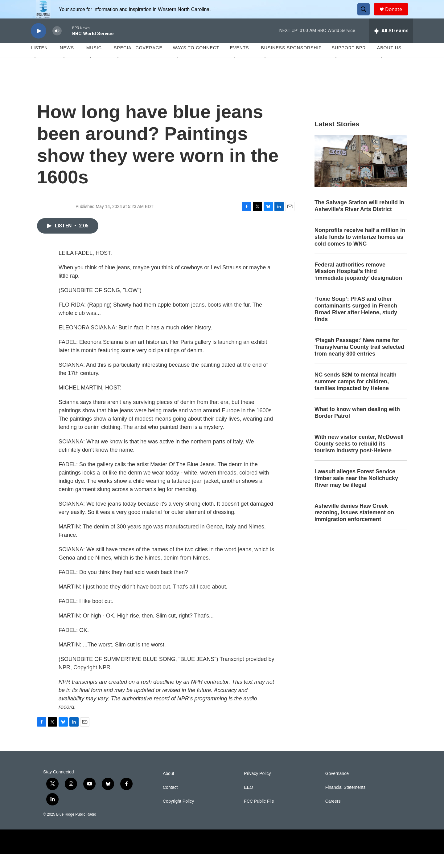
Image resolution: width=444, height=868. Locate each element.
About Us (389, 62)
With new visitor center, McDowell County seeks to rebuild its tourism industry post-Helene (359, 458)
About (169, 787)
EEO (249, 801)
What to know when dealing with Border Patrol (357, 426)
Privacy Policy (257, 787)
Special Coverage (138, 62)
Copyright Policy (178, 815)
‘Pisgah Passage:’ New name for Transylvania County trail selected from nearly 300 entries (359, 361)
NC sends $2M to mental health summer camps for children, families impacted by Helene (356, 395)
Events (240, 62)
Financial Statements (345, 801)
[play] (39, 45)
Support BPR (349, 62)
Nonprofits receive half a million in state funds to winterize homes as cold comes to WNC (360, 251)
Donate (397, 16)
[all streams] (391, 45)
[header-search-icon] (366, 16)
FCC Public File (259, 815)
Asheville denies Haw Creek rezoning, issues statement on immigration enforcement (354, 527)
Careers (333, 815)
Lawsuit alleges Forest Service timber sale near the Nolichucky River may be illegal (356, 492)
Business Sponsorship (291, 62)
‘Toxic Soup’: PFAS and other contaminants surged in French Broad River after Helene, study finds (356, 323)
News (67, 62)
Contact (170, 801)
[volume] (57, 45)
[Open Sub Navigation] (35, 71)
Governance (337, 787)
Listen (39, 62)
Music (94, 62)
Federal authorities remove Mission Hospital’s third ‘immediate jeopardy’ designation (358, 285)
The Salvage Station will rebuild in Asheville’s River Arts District (359, 220)
